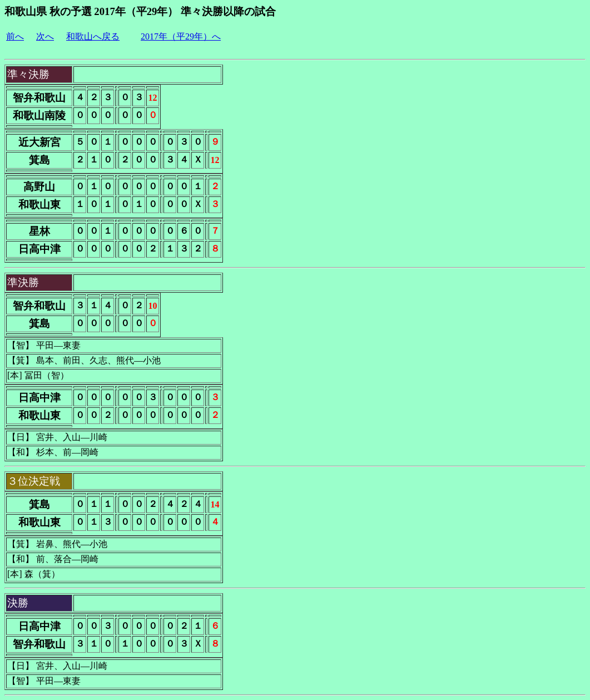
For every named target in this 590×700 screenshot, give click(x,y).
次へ (45, 36)
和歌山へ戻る (93, 36)
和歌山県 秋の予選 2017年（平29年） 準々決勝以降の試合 (140, 11)
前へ (15, 36)
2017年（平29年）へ (181, 36)
